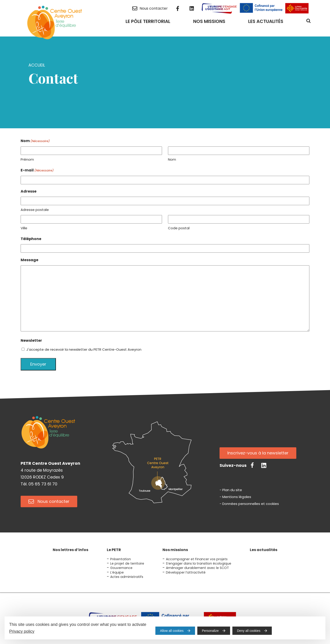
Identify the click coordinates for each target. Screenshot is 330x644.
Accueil (37, 65)
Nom (172, 159)
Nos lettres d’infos (70, 550)
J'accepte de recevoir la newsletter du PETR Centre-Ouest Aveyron (84, 349)
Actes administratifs (127, 577)
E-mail (37, 171)
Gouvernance (121, 568)
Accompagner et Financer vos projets (197, 559)
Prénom (27, 159)
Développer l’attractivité (186, 572)
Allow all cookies (172, 631)
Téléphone (31, 239)
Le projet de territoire (127, 563)
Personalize (210, 631)
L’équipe (117, 572)
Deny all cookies (249, 631)
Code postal (179, 228)
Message (29, 260)
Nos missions (175, 550)
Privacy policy (22, 631)
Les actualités (264, 550)
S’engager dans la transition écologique (199, 563)
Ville (24, 228)
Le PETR (114, 550)
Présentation (121, 559)
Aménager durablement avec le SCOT (197, 568)
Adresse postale (35, 210)
